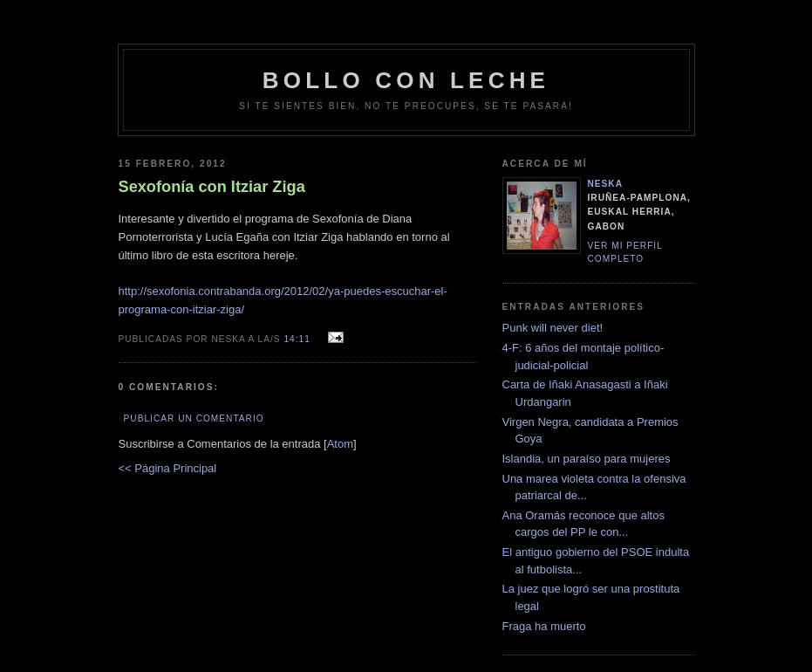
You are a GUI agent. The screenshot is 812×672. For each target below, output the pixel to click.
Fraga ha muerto (544, 626)
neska (606, 184)
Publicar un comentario (194, 418)
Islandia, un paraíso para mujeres (587, 459)
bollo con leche (406, 80)
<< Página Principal (168, 468)
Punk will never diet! (553, 328)
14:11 (298, 339)
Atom (340, 444)
